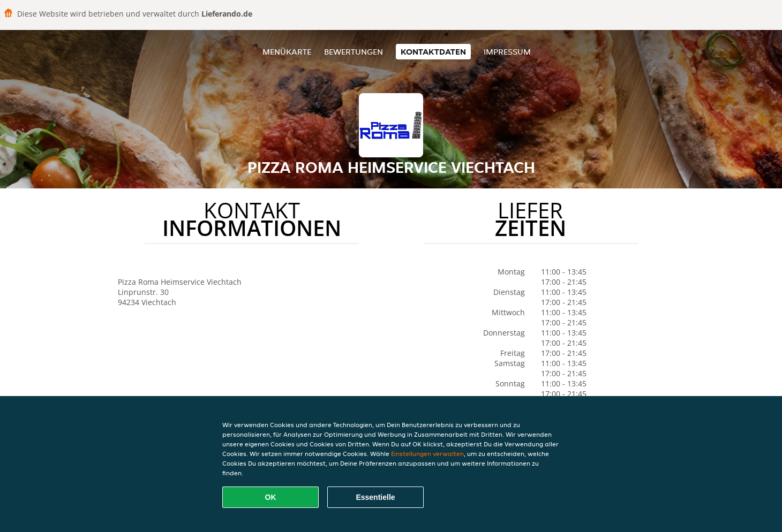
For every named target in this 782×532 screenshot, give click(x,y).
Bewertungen (354, 52)
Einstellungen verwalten (427, 454)
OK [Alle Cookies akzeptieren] (271, 497)
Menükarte (287, 52)
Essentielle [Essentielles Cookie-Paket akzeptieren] (375, 497)
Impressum (507, 52)
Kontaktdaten (433, 52)
